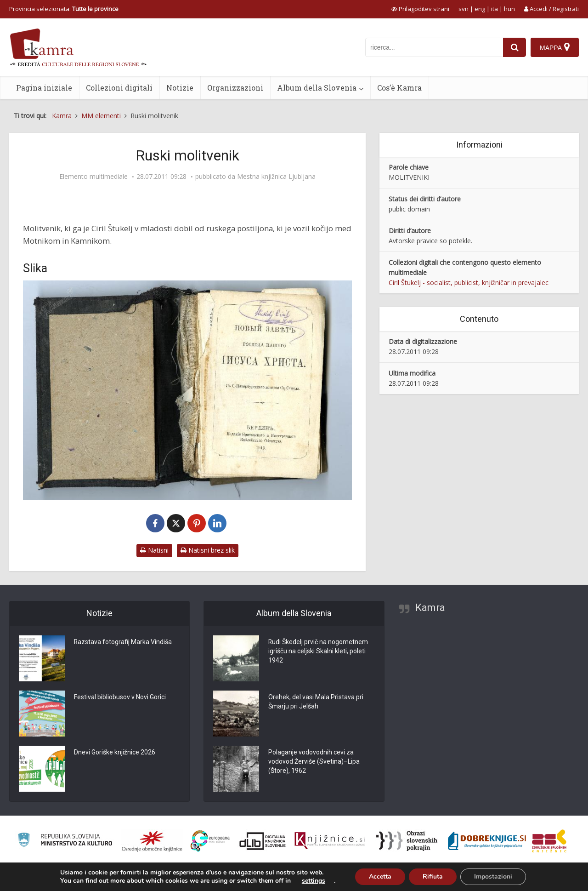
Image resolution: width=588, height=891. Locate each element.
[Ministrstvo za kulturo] (65, 841)
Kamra (430, 608)
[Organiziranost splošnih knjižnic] (152, 841)
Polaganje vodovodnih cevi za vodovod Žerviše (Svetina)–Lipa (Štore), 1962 (314, 762)
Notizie (180, 88)
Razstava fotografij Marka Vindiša (123, 642)
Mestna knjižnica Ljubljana (276, 177)
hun (509, 9)
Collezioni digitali (119, 88)
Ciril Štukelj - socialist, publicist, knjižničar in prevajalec (469, 283)
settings (314, 881)
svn (464, 9)
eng (480, 9)
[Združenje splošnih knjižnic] (549, 841)
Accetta (380, 877)
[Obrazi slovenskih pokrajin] (407, 841)
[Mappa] (555, 47)
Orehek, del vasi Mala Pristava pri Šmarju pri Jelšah (316, 702)
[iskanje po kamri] (434, 47)
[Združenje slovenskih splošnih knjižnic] (330, 841)
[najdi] (514, 47)
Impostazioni (493, 877)
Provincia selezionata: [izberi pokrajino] (64, 9)
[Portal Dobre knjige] (487, 841)
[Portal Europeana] (210, 841)
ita (495, 9)
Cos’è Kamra (399, 88)
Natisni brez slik (208, 550)
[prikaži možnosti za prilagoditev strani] (420, 9)
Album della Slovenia (317, 88)
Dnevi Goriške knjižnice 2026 (115, 753)
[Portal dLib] (263, 841)
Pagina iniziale (44, 88)
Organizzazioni (235, 88)
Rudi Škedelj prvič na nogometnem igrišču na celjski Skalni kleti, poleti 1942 (318, 651)
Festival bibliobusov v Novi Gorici (120, 697)
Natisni (154, 550)
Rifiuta (433, 877)
